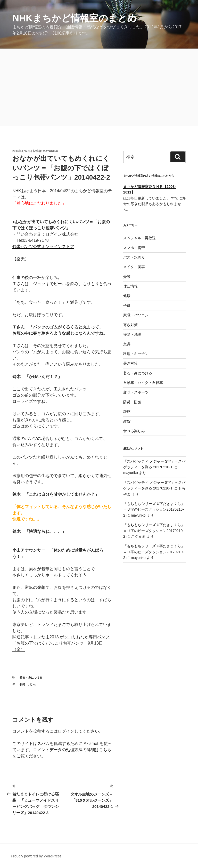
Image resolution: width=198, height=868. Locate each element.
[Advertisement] (99, 87)
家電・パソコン (136, 315)
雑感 (127, 412)
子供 (127, 306)
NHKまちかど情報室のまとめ (75, 18)
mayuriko (51, 151)
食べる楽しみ (134, 431)
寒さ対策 (130, 325)
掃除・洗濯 (132, 334)
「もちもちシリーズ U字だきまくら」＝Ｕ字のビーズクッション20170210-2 (154, 509)
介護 (127, 277)
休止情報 (130, 286)
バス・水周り (134, 257)
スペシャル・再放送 (139, 238)
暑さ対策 (130, 363)
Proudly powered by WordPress (36, 856)
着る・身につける (31, 678)
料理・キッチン (136, 354)
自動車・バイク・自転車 (143, 383)
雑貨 (127, 421)
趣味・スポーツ (136, 392)
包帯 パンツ (28, 685)
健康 (127, 296)
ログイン (66, 731)
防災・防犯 (132, 402)
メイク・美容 (134, 267)
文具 (127, 344)
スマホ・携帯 (134, 248)
